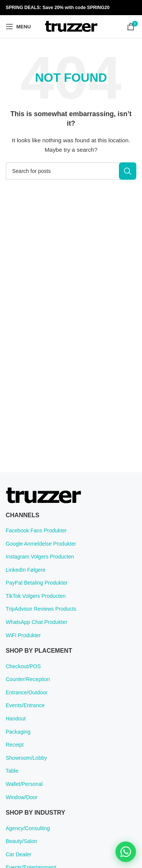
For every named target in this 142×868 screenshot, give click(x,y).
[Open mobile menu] (18, 26)
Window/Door (22, 797)
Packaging (18, 732)
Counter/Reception (28, 679)
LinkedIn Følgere (26, 570)
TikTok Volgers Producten (36, 596)
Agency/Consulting (28, 828)
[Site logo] (71, 26)
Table (12, 771)
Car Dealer (19, 854)
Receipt (15, 745)
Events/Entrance (25, 705)
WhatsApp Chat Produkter (37, 622)
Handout (16, 719)
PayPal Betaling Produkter (37, 583)
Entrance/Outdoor (27, 692)
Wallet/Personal (24, 784)
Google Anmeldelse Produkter (41, 544)
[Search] (71, 171)
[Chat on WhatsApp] (126, 852)
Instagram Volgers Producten (40, 557)
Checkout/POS (23, 666)
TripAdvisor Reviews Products (41, 609)
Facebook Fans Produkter (36, 530)
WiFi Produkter (23, 635)
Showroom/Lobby (26, 758)
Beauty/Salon (21, 841)
